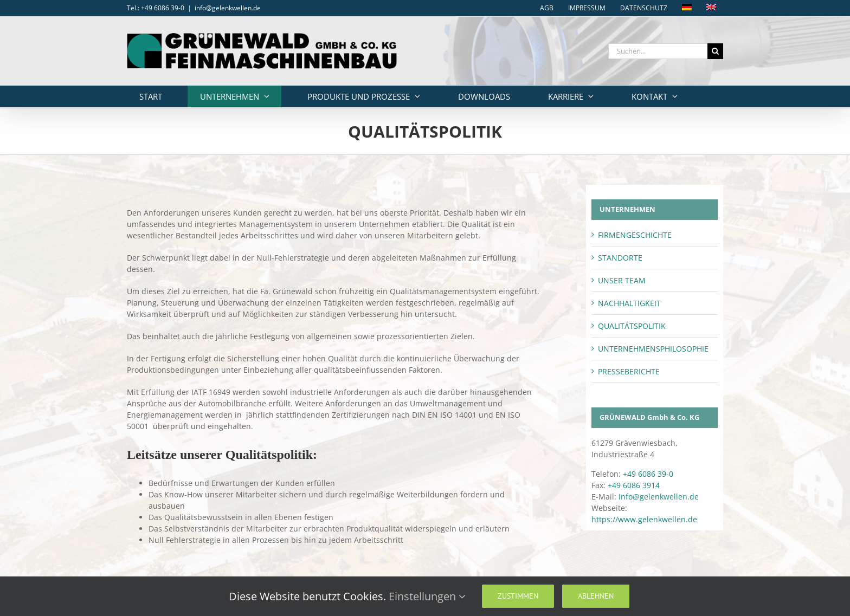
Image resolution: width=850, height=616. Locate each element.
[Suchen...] (658, 51)
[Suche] (715, 51)
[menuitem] (687, 8)
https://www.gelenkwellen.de (644, 519)
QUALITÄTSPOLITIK (632, 326)
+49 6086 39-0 (648, 474)
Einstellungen (427, 596)
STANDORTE (620, 258)
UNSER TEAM (622, 280)
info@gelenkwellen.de (228, 8)
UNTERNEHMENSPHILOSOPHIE (653, 349)
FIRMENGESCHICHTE (635, 235)
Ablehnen (596, 596)
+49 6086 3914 (634, 485)
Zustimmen (518, 596)
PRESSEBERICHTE (629, 371)
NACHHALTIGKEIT (629, 303)
